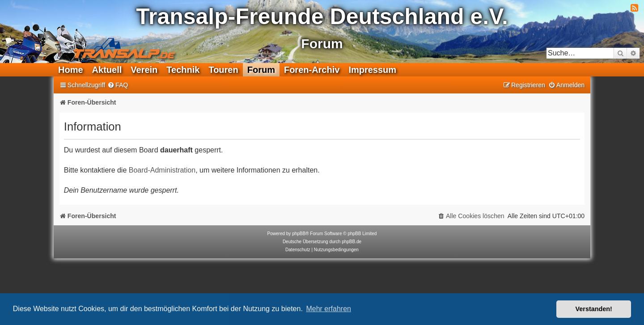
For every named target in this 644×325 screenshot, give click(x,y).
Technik (183, 70)
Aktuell (107, 70)
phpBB (299, 234)
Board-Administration (162, 170)
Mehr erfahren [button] (328, 309)
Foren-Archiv (312, 70)
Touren (223, 70)
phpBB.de (352, 242)
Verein (144, 70)
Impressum (372, 70)
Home (71, 70)
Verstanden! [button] (594, 309)
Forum (261, 70)
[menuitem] (118, 85)
